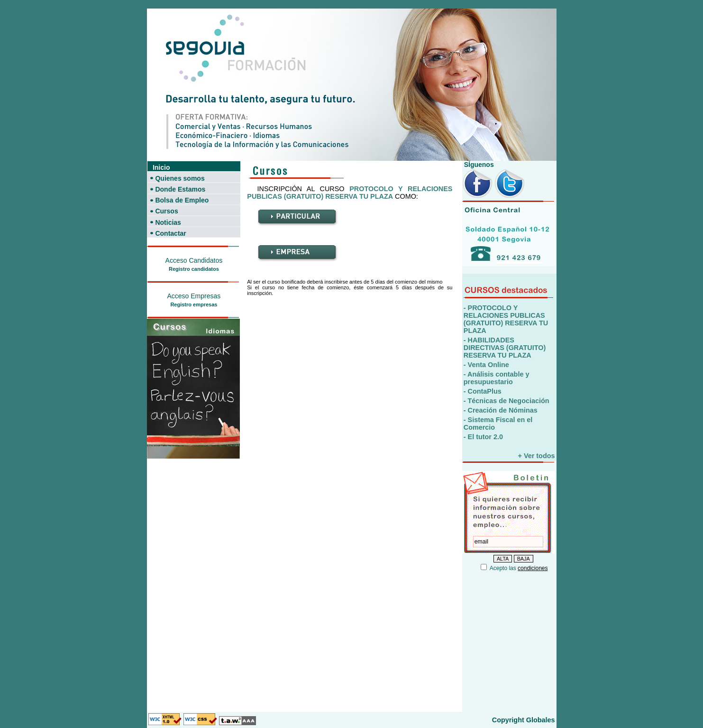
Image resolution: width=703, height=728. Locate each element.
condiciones (533, 568)
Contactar (170, 233)
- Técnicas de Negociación (507, 401)
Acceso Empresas (194, 296)
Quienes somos (180, 178)
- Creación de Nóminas (501, 410)
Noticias (168, 222)
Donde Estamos (180, 189)
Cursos (166, 211)
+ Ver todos (537, 456)
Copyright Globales (524, 720)
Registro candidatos (194, 269)
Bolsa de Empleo (182, 200)
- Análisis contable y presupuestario (497, 378)
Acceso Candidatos (194, 260)
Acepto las (519, 568)
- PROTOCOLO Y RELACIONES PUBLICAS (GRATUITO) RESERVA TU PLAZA (506, 319)
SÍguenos (478, 165)
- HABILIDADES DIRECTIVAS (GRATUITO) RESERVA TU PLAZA (505, 348)
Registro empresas (194, 304)
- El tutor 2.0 (483, 437)
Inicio (161, 167)
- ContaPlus (483, 391)
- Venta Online (486, 365)
